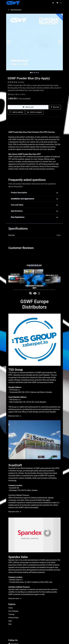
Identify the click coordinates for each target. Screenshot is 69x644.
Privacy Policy (13, 618)
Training (11, 614)
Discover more (15, 416)
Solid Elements (15, 10)
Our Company (13, 611)
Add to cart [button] (28, 107)
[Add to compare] (35, 112)
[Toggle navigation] (61, 3)
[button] (9, 42)
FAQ (10, 624)
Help (10, 621)
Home (11, 608)
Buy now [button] (55, 107)
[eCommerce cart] (53, 3)
